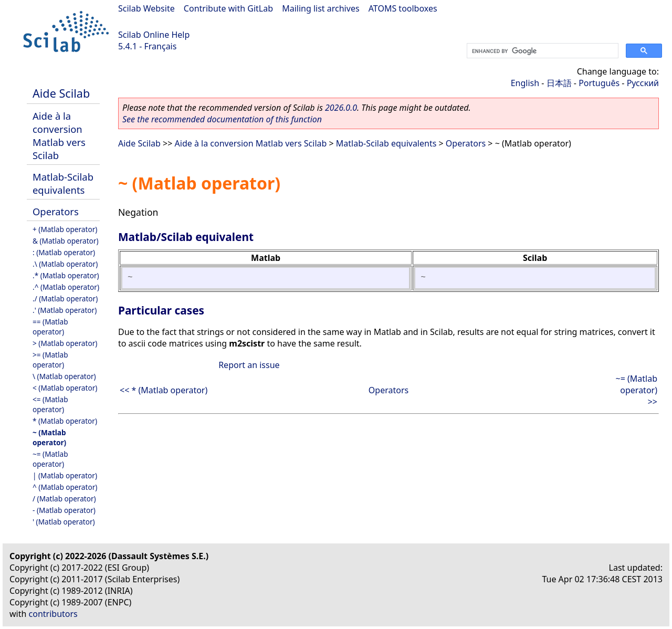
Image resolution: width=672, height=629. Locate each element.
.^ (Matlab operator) (66, 287)
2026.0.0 (341, 108)
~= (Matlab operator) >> (637, 390)
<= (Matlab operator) (50, 404)
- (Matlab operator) (64, 510)
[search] (542, 51)
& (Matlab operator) (66, 241)
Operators (56, 211)
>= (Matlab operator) (50, 360)
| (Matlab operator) (65, 475)
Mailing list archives (321, 8)
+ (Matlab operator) (65, 229)
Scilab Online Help (154, 35)
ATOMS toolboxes (403, 8)
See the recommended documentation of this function (222, 119)
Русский (643, 83)
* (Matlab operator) (65, 421)
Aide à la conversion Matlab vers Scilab (59, 135)
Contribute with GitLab (228, 8)
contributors (53, 614)
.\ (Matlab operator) (65, 264)
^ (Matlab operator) (65, 487)
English (525, 83)
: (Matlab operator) (64, 252)
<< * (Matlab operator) (164, 390)
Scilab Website (146, 8)
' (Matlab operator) (64, 522)
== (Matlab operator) (50, 327)
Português (599, 83)
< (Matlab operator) (65, 388)
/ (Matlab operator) (64, 499)
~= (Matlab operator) (50, 459)
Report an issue (249, 365)
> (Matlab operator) (65, 343)
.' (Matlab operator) (65, 310)
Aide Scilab (61, 93)
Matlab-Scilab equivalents (63, 183)
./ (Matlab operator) (65, 298)
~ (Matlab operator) (49, 437)
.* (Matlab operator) (66, 275)
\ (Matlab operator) (64, 376)
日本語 (559, 83)
